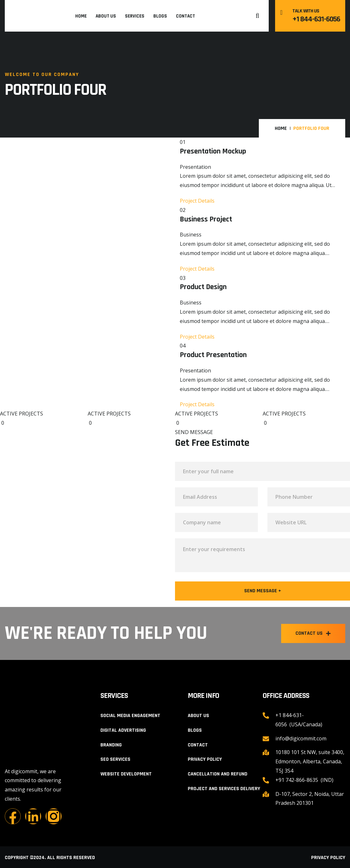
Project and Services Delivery (224, 789)
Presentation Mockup (213, 151)
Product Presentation (213, 355)
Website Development (126, 774)
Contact (186, 16)
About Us (106, 16)
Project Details (197, 201)
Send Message (263, 591)
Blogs (160, 16)
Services (135, 16)
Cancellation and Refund (218, 774)
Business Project (206, 219)
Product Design (203, 287)
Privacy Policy (205, 759)
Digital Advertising (123, 730)
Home (81, 16)
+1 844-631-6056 (316, 19)
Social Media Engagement (130, 716)
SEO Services (115, 759)
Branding (111, 745)
